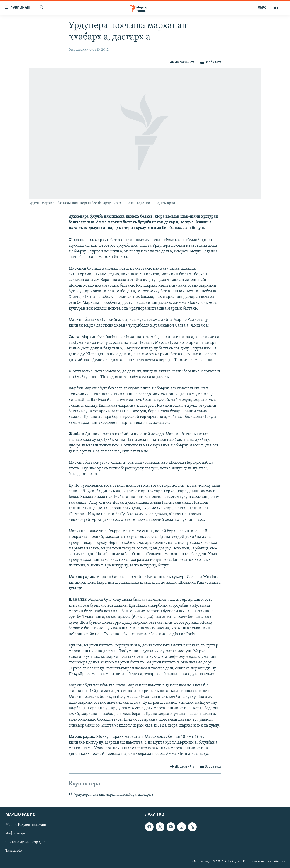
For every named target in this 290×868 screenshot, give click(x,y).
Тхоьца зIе (14, 851)
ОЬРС (262, 8)
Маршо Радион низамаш (26, 825)
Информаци (15, 834)
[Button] (182, 62)
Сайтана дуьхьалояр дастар (28, 842)
